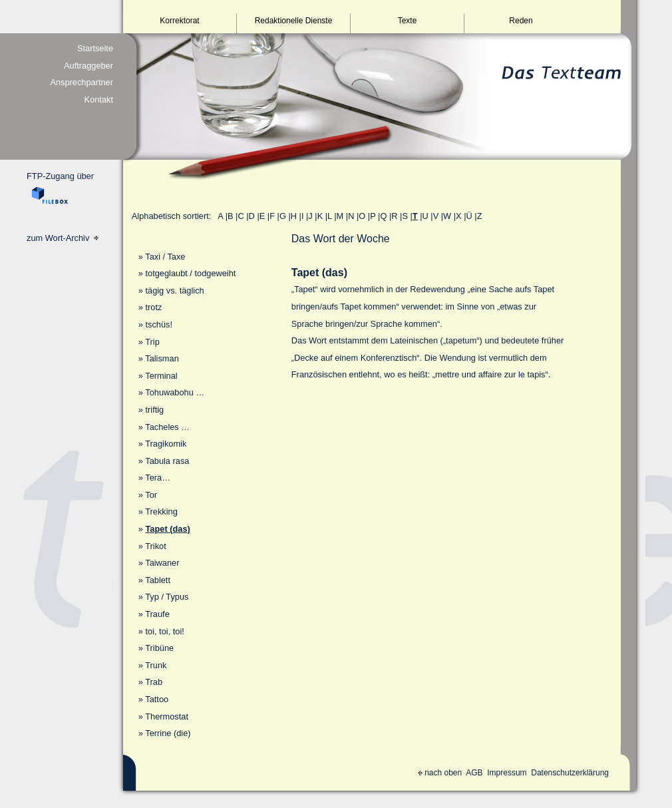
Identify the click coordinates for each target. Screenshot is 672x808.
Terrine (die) (168, 733)
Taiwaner (162, 563)
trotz (153, 307)
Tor (151, 495)
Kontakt (99, 100)
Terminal (161, 376)
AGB (474, 773)
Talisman (162, 358)
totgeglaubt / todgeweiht (190, 273)
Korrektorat (179, 21)
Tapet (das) (167, 529)
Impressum (507, 773)
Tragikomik (166, 444)
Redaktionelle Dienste (294, 21)
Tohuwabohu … (175, 392)
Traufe (157, 614)
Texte (408, 21)
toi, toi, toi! (164, 631)
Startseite (95, 48)
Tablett (158, 580)
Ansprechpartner (82, 82)
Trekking (161, 511)
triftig (154, 410)
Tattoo (157, 699)
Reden (521, 21)
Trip (152, 342)
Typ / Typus (167, 597)
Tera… (158, 478)
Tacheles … (167, 427)
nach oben (440, 773)
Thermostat (167, 716)
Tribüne (159, 648)
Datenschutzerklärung (570, 773)
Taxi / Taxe (165, 257)
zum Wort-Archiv (63, 238)
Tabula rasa (167, 461)
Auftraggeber (88, 66)
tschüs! (159, 324)
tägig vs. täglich (174, 291)
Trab (154, 682)
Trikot (156, 546)
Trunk (156, 665)
